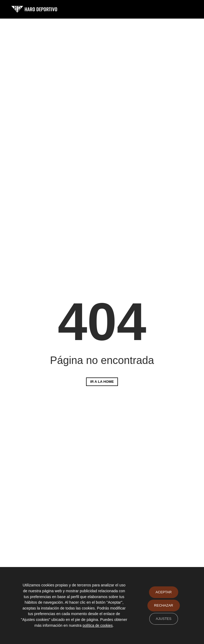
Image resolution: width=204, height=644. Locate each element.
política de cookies (104, 625)
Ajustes (163, 619)
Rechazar (163, 606)
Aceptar (163, 592)
